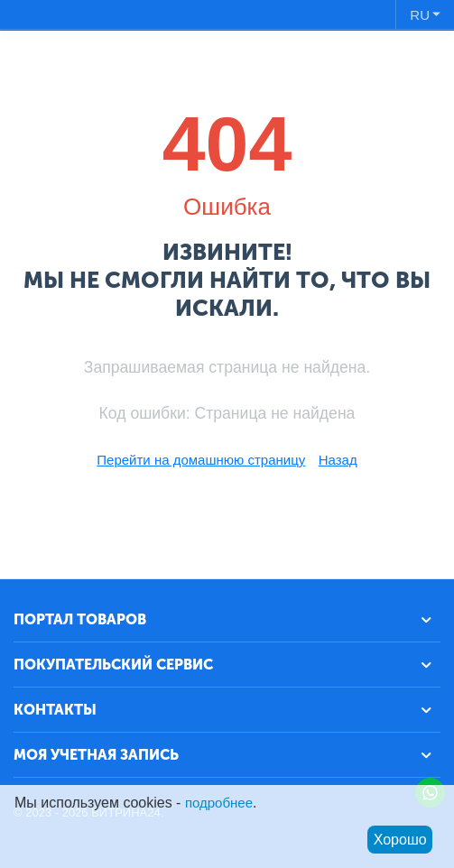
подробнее (219, 803)
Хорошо (400, 840)
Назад (338, 460)
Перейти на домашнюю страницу (201, 460)
